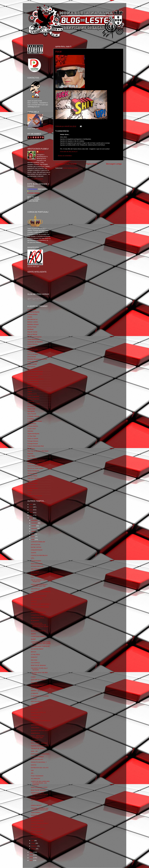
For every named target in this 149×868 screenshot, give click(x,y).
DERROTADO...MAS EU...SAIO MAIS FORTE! (40, 794)
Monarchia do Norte (34, 404)
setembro (34, 528)
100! (32, 770)
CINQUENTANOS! (37, 550)
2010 (31, 852)
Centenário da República (35, 342)
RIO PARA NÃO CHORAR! (39, 800)
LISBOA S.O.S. (32, 394)
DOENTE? (34, 657)
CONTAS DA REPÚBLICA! (39, 555)
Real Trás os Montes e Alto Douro (38, 451)
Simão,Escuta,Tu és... (34, 463)
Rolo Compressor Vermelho (36, 461)
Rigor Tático (31, 456)
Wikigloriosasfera (33, 488)
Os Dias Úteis (32, 436)
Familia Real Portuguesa (35, 372)
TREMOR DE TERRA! (38, 749)
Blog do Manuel (32, 334)
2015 (31, 507)
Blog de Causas (32, 332)
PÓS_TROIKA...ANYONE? (39, 743)
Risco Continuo (32, 458)
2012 (31, 515)
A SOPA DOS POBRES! (38, 636)
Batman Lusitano (33, 322)
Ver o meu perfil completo (35, 179)
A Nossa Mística (32, 314)
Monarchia (31, 401)
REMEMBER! (35, 818)
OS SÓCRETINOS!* (37, 649)
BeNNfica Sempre (33, 324)
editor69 (42, 152)
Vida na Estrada (32, 483)
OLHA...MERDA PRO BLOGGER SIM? (38, 737)
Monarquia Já (32, 406)
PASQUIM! (34, 710)
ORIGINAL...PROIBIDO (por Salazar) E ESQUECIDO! (40, 809)
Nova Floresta (32, 414)
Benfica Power (32, 327)
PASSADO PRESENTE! (38, 612)
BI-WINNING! (35, 620)
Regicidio (30, 453)
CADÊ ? (33, 677)
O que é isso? (32, 429)
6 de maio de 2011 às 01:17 (69, 151)
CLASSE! (34, 699)
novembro (35, 523)
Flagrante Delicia (33, 377)
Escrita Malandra (33, 362)
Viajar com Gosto (33, 481)
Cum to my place (33, 354)
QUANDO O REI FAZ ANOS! (40, 731)
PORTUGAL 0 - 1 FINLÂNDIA (40, 754)
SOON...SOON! (36, 832)
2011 (31, 518)
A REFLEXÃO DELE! (38, 618)
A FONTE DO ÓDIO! (37, 615)
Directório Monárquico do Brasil (37, 359)
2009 (31, 855)
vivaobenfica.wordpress (35, 496)
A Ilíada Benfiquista (33, 312)
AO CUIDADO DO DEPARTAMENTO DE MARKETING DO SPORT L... (40, 626)
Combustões (31, 347)
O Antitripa (31, 419)
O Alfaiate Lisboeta (33, 416)
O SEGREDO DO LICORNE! (40, 696)
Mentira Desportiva (33, 399)
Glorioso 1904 (32, 389)
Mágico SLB (31, 409)
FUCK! (59, 52)
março (33, 843)
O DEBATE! (35, 693)
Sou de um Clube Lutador (35, 468)
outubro (34, 526)
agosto (34, 531)
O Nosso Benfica (33, 426)
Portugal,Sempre (33, 444)
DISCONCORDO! (36, 701)
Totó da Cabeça (32, 476)
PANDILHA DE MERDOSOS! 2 (41, 604)
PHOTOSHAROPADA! (38, 829)
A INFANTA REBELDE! (38, 542)
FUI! (32, 577)
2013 (31, 513)
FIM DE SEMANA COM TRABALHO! (38, 581)
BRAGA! (34, 652)
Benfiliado (30, 329)
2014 (31, 510)
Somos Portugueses (34, 466)
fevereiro (34, 846)
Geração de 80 (32, 386)
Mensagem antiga (114, 164)
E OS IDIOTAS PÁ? (37, 759)
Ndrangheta (31, 411)
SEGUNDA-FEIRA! (37, 725)
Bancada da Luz (32, 319)
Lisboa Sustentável (33, 396)
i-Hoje (29, 493)
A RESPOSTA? (36, 715)
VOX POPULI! (35, 569)
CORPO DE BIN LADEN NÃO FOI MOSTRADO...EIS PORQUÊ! (40, 783)
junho (33, 537)
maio (33, 539)
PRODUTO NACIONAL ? (39, 762)
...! (32, 803)
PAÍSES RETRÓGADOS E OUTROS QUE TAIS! (39, 585)
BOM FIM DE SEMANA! (38, 665)
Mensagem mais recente (66, 164)
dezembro (35, 520)
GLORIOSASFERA (33, 384)
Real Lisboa (31, 449)
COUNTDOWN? (36, 561)
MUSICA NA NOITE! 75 (38, 712)
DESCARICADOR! (37, 564)
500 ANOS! (34, 740)
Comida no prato (33, 349)
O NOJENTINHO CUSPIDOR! (40, 646)
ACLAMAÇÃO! (36, 779)
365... (33, 773)
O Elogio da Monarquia (35, 421)
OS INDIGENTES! (37, 599)
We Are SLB (31, 486)
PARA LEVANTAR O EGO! (39, 787)
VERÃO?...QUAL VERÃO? (39, 691)
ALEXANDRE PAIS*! (37, 685)
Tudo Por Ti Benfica (34, 478)
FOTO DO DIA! (36, 837)
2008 (31, 858)
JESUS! (33, 634)
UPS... (33, 558)
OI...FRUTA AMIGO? (37, 757)
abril (33, 841)
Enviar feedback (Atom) (71, 168)
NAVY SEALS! (35, 826)
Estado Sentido (32, 364)
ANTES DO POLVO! (37, 821)
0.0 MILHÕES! (35, 655)
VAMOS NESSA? (36, 805)
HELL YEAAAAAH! (37, 834)
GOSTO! (34, 765)
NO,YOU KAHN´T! (37, 707)
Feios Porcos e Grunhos (35, 374)
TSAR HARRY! (36, 813)
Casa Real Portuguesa (34, 337)
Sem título (34, 575)
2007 (31, 860)
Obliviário (30, 431)
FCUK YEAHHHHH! (37, 776)
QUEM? (33, 639)
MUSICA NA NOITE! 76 (38, 631)
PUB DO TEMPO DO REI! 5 (40, 823)
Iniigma (30, 391)
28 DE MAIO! (35, 572)
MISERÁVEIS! (35, 733)
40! (32, 610)
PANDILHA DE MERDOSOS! (40, 607)
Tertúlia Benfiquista (33, 471)
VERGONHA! (35, 728)
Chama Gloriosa (32, 344)
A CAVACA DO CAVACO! (39, 596)
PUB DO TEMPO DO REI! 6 (40, 746)
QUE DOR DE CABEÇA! (39, 680)
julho (33, 534)
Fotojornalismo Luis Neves (36, 379)
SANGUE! (34, 815)
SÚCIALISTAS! (36, 545)
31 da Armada (32, 309)
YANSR (30, 491)
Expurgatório (31, 367)
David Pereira (32, 357)
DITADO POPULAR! (37, 566)
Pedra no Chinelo (33, 439)
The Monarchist (32, 473)
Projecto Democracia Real (36, 446)
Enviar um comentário (65, 156)
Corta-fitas (31, 352)
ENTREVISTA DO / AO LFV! (40, 768)
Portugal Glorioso (33, 441)
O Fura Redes (32, 424)
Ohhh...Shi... (35, 751)
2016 (31, 504)
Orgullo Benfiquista (33, 434)
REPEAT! (34, 601)
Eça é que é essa (33, 369)
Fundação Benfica (33, 382)
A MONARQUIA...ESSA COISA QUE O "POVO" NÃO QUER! (41, 643)
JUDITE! (34, 553)
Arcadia (30, 317)
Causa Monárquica (33, 339)
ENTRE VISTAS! (36, 547)
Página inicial (91, 164)
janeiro (34, 849)
